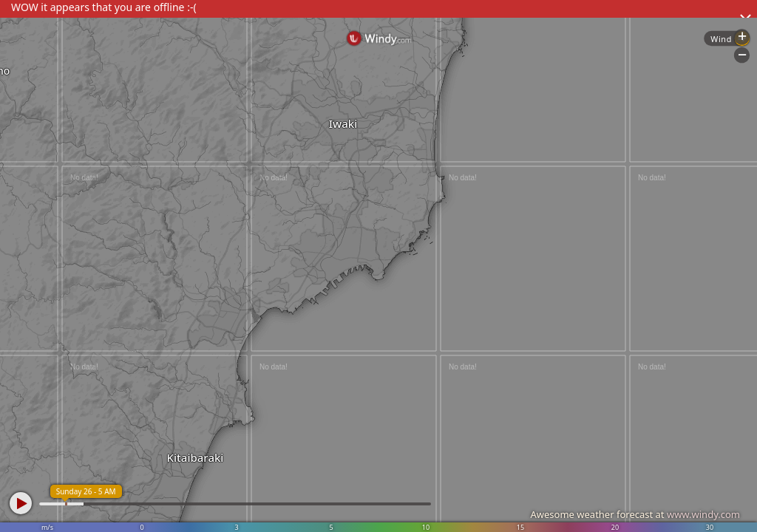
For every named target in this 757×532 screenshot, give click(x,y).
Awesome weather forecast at (635, 514)
